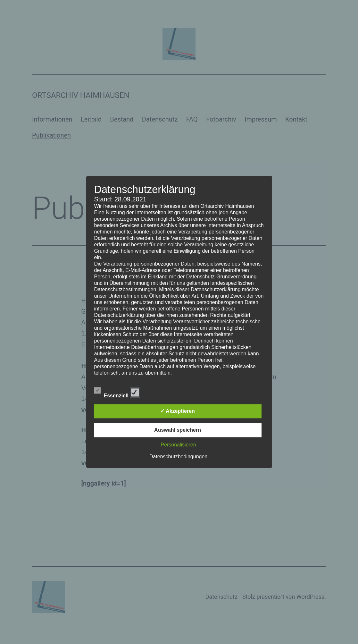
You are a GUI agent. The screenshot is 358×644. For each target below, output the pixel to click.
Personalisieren (178, 445)
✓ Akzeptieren (178, 411)
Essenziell (117, 392)
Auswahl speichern (178, 430)
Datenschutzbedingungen (178, 457)
